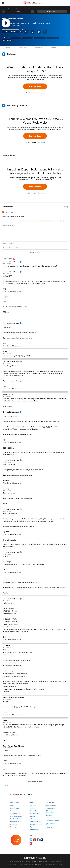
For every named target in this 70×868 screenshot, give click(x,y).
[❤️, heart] (64, 221)
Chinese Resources (16, 822)
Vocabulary (23, 48)
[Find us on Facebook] (38, 840)
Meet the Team (34, 811)
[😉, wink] (45, 221)
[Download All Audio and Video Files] (45, 32)
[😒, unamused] (29, 221)
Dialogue (7, 48)
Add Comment (35, 253)
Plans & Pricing (34, 816)
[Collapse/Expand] (35, 207)
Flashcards (13, 811)
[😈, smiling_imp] (60, 221)
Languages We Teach (36, 822)
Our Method (33, 806)
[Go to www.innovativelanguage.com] (35, 857)
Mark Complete (10, 31)
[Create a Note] (33, 32)
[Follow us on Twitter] (31, 840)
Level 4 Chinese (7, 40)
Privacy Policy (31, 863)
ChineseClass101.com (55, 861)
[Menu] (3, 3)
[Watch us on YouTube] (35, 840)
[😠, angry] (36, 221)
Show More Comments (35, 781)
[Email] (35, 248)
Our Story (32, 808)
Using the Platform (51, 818)
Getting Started (50, 808)
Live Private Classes (16, 816)
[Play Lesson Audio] (6, 23)
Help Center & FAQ (51, 806)
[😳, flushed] (23, 221)
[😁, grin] (26, 221)
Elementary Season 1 (16, 8)
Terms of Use (39, 863)
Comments (53, 48)
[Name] (35, 243)
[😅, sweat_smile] (42, 221)
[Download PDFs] (39, 32)
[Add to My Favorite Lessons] (26, 32)
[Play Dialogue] (4, 54)
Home (12, 806)
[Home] (33, 4)
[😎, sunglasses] (33, 221)
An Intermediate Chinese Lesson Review (22, 38)
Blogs (31, 827)
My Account (49, 815)
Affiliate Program (34, 830)
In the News (33, 819)
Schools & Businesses (36, 824)
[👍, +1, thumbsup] (67, 221)
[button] (67, 3)
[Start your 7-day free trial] (16, 840)
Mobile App (14, 827)
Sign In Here (41, 93)
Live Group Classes (16, 819)
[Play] (4, 105)
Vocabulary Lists (15, 814)
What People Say (34, 814)
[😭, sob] (48, 221)
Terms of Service (54, 865)
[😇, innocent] (51, 221)
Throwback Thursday (53, 38)
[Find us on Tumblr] (42, 840)
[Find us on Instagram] (31, 843)
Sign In (9, 216)
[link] (33, 11)
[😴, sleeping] (54, 221)
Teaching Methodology (52, 821)
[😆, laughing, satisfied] (39, 221)
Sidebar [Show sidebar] (52, 11)
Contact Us (49, 827)
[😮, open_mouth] (57, 221)
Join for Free (35, 86)
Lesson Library (5, 8)
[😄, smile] (20, 221)
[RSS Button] (3, 212)
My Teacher (14, 824)
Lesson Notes (38, 48)
